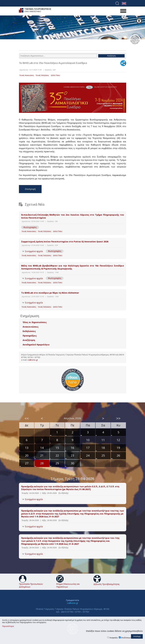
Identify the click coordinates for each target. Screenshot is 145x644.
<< (27, 418)
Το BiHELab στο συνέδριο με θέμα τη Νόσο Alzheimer (50, 293)
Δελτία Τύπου (55, 75)
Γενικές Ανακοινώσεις (27, 75)
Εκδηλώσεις (29, 331)
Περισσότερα (8, 626)
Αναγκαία (114, 638)
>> (118, 418)
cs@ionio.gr (33, 360)
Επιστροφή (30, 189)
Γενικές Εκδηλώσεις (42, 75)
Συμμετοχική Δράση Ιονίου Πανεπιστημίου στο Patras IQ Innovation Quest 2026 (65, 242)
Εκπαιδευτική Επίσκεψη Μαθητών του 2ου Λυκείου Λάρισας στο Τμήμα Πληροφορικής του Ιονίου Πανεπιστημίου (73, 216)
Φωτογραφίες (30, 227)
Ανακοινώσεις (31, 327)
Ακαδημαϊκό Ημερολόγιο (36, 345)
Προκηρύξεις (30, 336)
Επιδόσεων (126, 638)
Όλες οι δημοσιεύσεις (35, 322)
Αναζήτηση (29, 340)
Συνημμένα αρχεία (34, 251)
